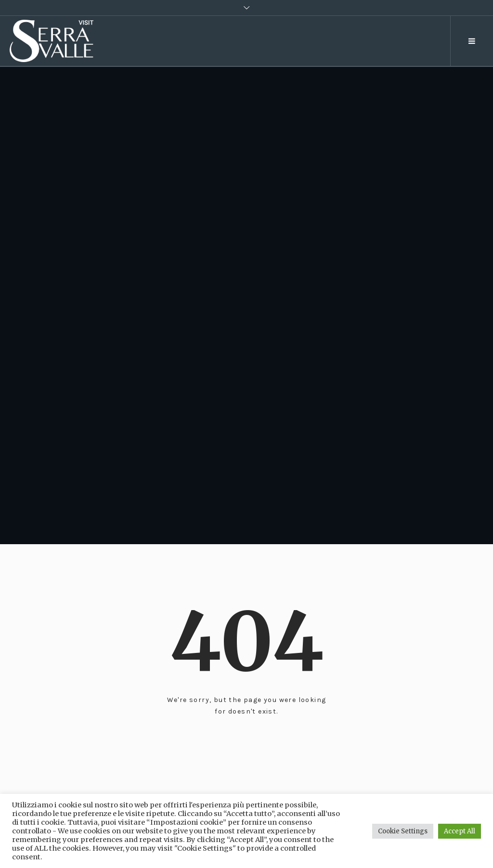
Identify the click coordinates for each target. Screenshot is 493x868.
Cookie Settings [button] (403, 831)
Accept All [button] (460, 831)
